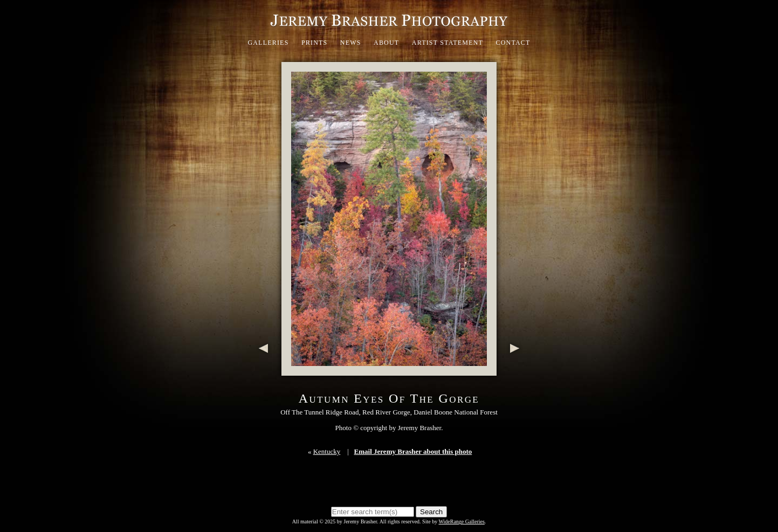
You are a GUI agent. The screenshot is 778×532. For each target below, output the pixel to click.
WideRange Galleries (461, 521)
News (351, 43)
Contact (513, 43)
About (386, 43)
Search (431, 512)
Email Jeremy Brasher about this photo (413, 451)
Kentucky (327, 451)
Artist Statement (447, 43)
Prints (315, 43)
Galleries (268, 43)
